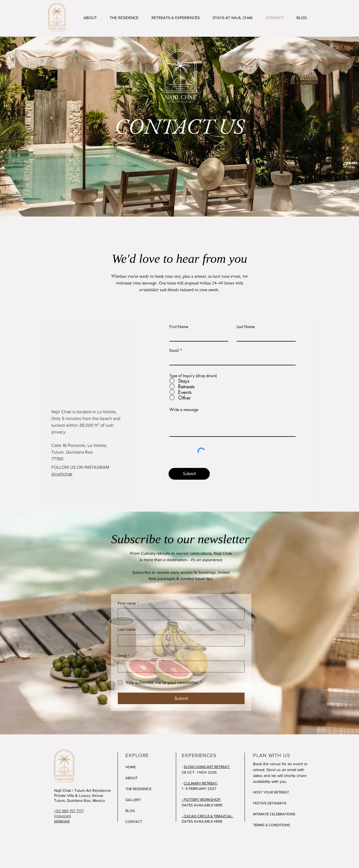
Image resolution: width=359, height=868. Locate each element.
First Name (179, 327)
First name (128, 604)
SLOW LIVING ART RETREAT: (207, 767)
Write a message (184, 410)
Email (174, 351)
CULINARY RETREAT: (201, 783)
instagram (63, 816)
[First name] (179, 614)
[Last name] (179, 640)
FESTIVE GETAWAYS (270, 803)
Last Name (246, 327)
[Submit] (189, 474)
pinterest (62, 821)
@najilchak (62, 474)
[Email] (179, 667)
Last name (127, 629)
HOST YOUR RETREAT (271, 792)
